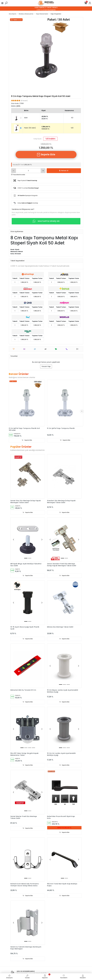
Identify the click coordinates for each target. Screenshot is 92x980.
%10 (72, 128)
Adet (26, 118)
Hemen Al (64, 171)
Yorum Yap (46, 366)
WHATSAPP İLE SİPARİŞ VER (46, 221)
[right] (82, 411)
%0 (72, 118)
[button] (13, 540)
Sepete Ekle (46, 155)
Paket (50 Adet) (30, 128)
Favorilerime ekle (18, 175)
